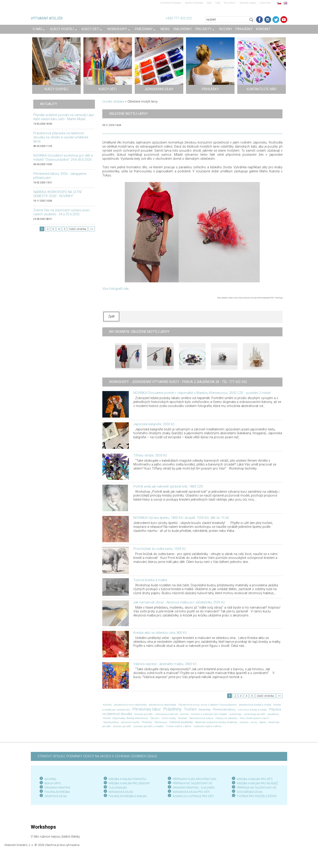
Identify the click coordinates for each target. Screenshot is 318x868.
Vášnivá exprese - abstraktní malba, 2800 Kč (165, 664)
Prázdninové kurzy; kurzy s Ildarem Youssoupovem (208, 705)
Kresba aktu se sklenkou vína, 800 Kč (160, 633)
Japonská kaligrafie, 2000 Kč (154, 424)
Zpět (111, 316)
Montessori (161, 722)
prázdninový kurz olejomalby (130, 705)
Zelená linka (248, 3)
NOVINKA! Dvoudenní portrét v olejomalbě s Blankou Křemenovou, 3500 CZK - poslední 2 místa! (202, 393)
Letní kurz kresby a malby (252, 710)
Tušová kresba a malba (150, 580)
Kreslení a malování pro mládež (209, 714)
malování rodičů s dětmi (208, 726)
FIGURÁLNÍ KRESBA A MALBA (128, 796)
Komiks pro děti (122, 726)
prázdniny (273, 714)
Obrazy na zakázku (226, 718)
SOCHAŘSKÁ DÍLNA (250, 792)
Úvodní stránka (171, 3)
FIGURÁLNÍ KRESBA (57, 792)
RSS (209, 3)
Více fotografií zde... (116, 289)
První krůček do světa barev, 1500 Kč (160, 549)
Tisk (218, 3)
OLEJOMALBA (118, 788)
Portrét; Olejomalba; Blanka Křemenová (125, 718)
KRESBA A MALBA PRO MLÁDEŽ (257, 783)
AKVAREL (51, 779)
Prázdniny (172, 709)
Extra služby (169, 718)
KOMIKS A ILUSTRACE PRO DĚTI (193, 796)
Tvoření (190, 709)
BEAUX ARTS (53, 783)
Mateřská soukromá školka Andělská (216, 722)
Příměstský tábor (147, 709)
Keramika (205, 709)
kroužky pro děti (144, 714)
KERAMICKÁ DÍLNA (121, 792)
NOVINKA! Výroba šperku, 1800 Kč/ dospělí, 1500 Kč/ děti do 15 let (181, 518)
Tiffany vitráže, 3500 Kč (150, 455)
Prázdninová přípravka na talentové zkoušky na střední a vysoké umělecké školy (61, 137)
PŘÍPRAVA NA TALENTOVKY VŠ (192, 783)
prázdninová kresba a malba (255, 705)
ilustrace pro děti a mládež (148, 726)
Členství (155, 718)
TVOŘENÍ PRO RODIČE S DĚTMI (257, 796)
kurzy (254, 722)
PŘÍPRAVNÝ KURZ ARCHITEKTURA (195, 779)
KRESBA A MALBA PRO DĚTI (255, 779)
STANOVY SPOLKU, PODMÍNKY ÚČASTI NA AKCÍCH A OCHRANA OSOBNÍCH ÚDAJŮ (97, 756)
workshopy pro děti (255, 714)
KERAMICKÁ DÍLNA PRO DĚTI (191, 792)
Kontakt (266, 3)
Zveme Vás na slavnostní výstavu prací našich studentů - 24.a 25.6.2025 (62, 212)
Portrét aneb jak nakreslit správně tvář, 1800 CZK (168, 487)
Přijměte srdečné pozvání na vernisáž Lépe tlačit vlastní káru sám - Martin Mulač (64, 117)
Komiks (107, 705)
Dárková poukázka (181, 722)
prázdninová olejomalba (162, 705)
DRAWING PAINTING (57, 788)
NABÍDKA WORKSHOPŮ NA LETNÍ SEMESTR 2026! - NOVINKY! (57, 194)
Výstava (244, 722)
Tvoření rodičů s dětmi (179, 726)
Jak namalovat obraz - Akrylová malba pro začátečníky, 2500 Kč (179, 602)
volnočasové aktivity (167, 714)
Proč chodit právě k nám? (254, 718)
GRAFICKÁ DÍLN (55, 796)
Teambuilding (111, 722)
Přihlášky (147, 722)
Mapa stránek (194, 3)
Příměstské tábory (224, 709)
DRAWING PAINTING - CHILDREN (194, 788)
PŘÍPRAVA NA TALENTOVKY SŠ (256, 788)
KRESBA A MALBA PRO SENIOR (129, 783)
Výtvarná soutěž (130, 722)
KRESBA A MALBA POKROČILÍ (128, 779)
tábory (263, 722)
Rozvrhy (230, 3)
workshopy (235, 714)
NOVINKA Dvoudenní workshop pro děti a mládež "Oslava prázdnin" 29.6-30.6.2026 (63, 158)
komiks (185, 714)
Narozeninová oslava (201, 718)
